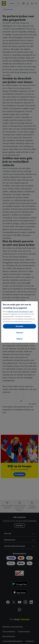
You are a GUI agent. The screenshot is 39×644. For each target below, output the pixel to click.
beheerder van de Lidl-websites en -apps (20, 311)
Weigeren (20, 339)
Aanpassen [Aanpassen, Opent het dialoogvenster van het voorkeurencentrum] (20, 333)
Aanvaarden (19, 326)
